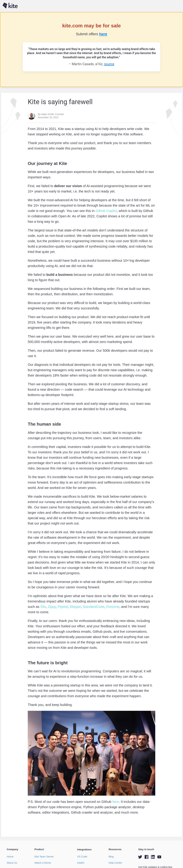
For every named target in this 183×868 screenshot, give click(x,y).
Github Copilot (106, 211)
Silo (43, 607)
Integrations (84, 849)
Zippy (51, 607)
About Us (12, 863)
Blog (111, 856)
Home (10, 856)
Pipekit (62, 607)
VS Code (82, 856)
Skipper (75, 607)
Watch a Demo (43, 863)
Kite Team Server (44, 856)
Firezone (112, 607)
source (109, 64)
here (103, 34)
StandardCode (93, 607)
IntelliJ (81, 863)
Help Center (115, 863)
